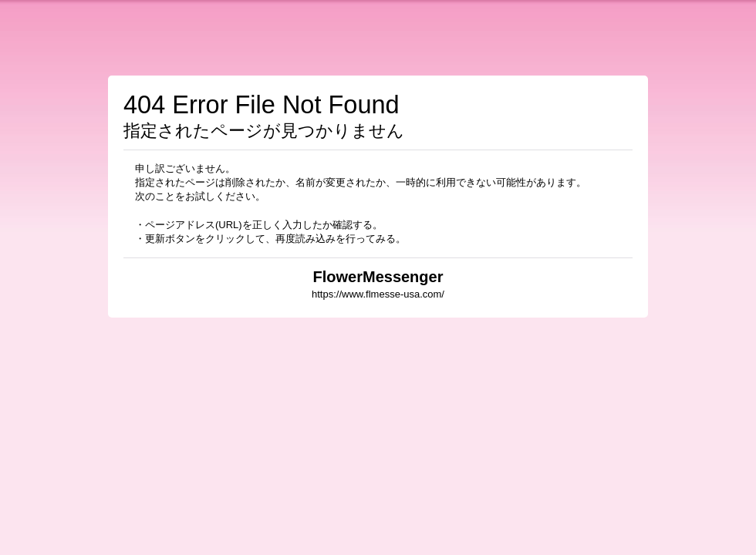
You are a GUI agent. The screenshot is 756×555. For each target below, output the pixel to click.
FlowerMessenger (378, 277)
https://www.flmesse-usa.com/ (378, 294)
